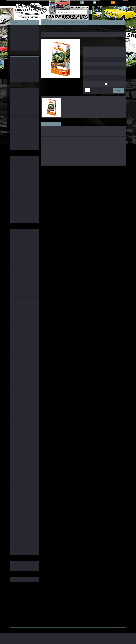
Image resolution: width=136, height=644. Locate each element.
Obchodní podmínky (60, 22)
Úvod (43, 29)
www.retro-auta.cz (17, 593)
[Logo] (24, 12)
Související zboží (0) (70, 124)
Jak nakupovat (72, 22)
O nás (50, 22)
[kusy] (87, 90)
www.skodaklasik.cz (17, 596)
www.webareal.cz (32, 629)
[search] (89, 12)
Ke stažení (99, 124)
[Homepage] (45, 22)
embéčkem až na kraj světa (20, 598)
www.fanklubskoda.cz (18, 594)
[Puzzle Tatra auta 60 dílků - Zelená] (60, 40)
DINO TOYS (91, 168)
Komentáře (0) (86, 124)
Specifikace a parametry (51, 124)
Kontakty (81, 22)
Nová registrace (102, 2)
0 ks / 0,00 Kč (120, 2)
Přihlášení (88, 2)
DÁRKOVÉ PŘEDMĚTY (52, 29)
